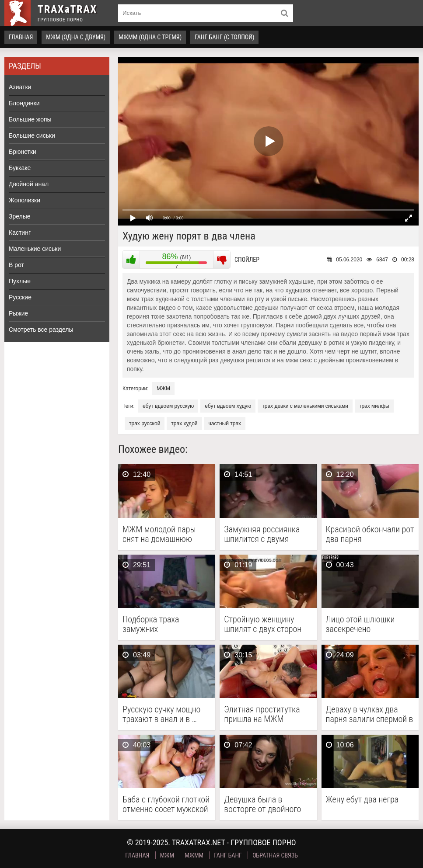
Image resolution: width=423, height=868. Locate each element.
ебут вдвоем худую (228, 406)
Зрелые (20, 216)
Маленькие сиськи (35, 249)
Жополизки (24, 200)
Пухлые (20, 281)
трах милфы (374, 406)
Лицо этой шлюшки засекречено (360, 624)
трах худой (184, 424)
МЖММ (194, 855)
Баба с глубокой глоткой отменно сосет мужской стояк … (166, 804)
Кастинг (20, 233)
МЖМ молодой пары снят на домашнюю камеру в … (159, 534)
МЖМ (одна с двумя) (76, 37)
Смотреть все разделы (41, 330)
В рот (16, 265)
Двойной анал (29, 184)
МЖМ (163, 389)
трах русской (145, 424)
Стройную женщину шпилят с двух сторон (263, 624)
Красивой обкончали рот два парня (370, 534)
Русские (20, 297)
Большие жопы (30, 119)
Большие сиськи (32, 135)
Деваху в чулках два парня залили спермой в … (370, 714)
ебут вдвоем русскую (168, 406)
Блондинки (24, 103)
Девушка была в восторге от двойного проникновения (262, 804)
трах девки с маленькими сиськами (305, 406)
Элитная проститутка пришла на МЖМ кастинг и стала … (262, 714)
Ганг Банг (228, 855)
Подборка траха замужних (151, 624)
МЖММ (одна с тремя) (150, 37)
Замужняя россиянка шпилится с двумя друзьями (262, 534)
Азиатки (20, 87)
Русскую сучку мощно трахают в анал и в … (161, 714)
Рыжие (18, 313)
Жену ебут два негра (362, 800)
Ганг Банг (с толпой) (224, 37)
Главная (21, 37)
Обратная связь (275, 855)
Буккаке (20, 168)
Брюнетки (23, 152)
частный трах (225, 424)
